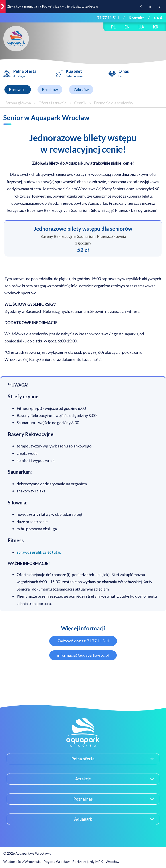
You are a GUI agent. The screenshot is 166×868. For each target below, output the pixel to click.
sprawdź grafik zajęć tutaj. (39, 552)
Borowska (18, 89)
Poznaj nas (83, 799)
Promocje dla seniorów (114, 103)
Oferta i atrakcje (52, 103)
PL (113, 27)
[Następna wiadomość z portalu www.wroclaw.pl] (160, 7)
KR (156, 27)
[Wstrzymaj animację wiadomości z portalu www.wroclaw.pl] (150, 7)
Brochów (50, 89)
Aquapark (83, 819)
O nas (124, 73)
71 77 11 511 (108, 18)
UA (141, 27)
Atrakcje (83, 779)
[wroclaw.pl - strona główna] (3, 7)
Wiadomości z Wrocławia (22, 862)
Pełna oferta (25, 73)
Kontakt (136, 18)
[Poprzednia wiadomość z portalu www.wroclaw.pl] (141, 7)
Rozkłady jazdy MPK (88, 862)
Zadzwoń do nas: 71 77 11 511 (83, 641)
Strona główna (18, 103)
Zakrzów (81, 89)
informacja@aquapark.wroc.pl (83, 655)
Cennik (80, 103)
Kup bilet (74, 73)
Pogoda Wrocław (56, 862)
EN (127, 27)
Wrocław (112, 862)
